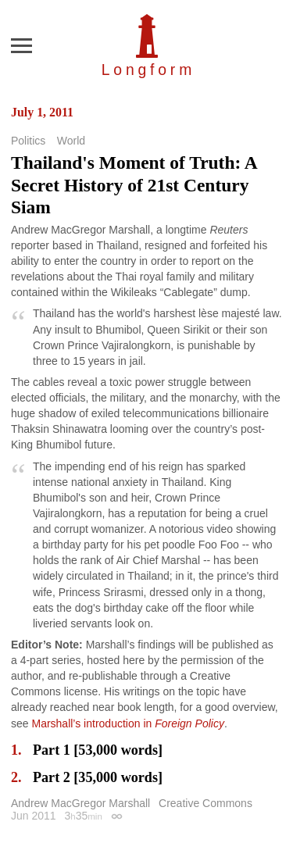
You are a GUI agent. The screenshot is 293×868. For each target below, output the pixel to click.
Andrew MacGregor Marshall (80, 803)
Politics (28, 141)
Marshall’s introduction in (127, 723)
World (71, 141)
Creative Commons (205, 803)
